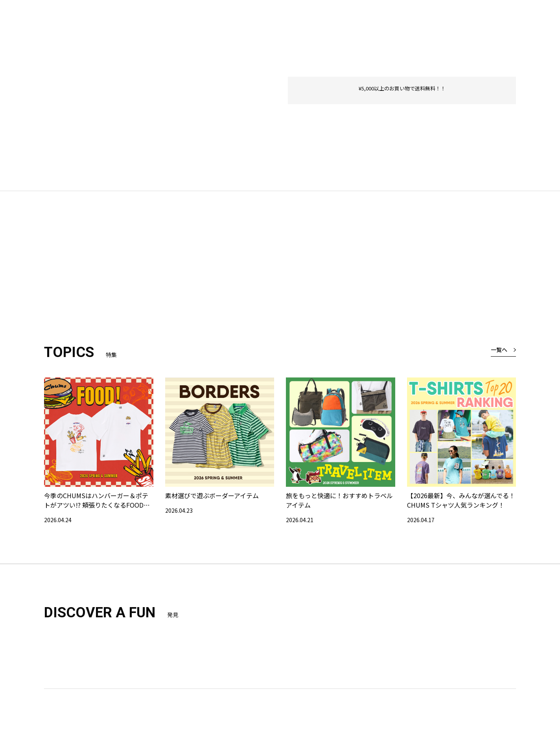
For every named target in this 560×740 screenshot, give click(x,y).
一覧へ (499, 350)
